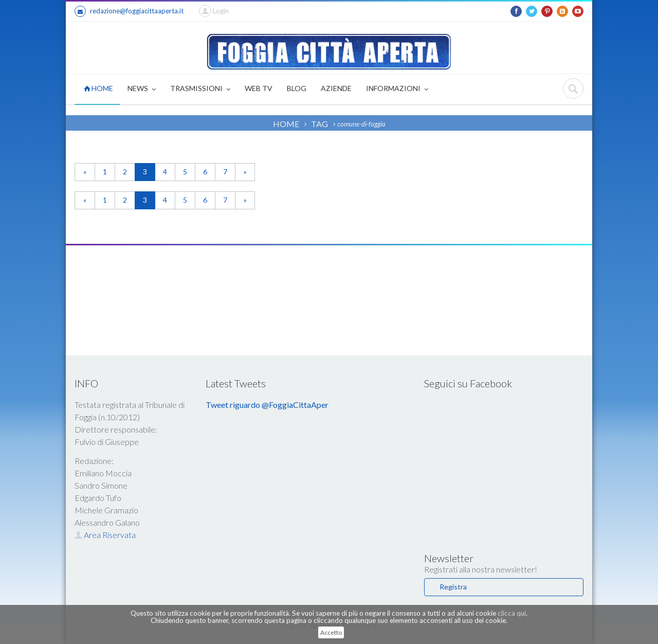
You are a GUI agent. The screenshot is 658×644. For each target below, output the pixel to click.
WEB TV (259, 88)
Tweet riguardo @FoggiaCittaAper (267, 405)
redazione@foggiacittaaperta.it (129, 11)
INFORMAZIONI (397, 89)
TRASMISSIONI (200, 89)
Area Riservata (105, 535)
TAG (319, 124)
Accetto (331, 632)
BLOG (297, 88)
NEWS (142, 89)
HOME (98, 88)
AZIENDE (336, 88)
